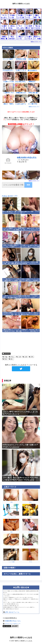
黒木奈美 (6, 354)
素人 (11, 359)
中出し (12, 357)
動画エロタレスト (36, 42)
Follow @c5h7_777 (10, 196)
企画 (25, 357)
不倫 (5, 357)
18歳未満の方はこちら (13, 621)
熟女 (5, 359)
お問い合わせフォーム (12, 612)
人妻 (19, 357)
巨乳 (31, 357)
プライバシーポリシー (13, 624)
